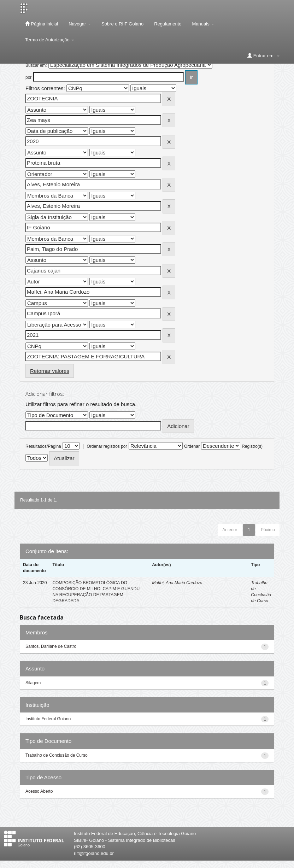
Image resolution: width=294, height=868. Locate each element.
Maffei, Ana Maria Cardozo (177, 583)
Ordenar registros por (107, 446)
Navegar (80, 24)
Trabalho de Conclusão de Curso (57, 755)
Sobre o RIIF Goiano (122, 24)
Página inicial (42, 24)
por (28, 77)
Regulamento (168, 24)
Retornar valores (50, 371)
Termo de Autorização (50, 40)
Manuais (203, 24)
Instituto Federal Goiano (48, 719)
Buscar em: (36, 65)
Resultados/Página (43, 446)
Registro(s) (252, 446)
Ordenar (192, 446)
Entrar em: (263, 55)
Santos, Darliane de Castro (51, 646)
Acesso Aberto (39, 791)
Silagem (33, 683)
